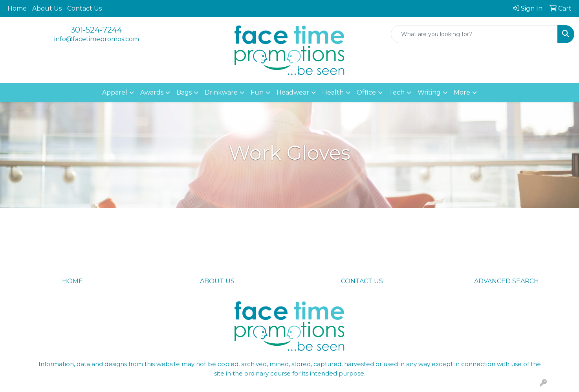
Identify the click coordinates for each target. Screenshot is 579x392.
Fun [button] (257, 92)
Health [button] (333, 92)
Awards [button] (152, 92)
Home (17, 8)
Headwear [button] (293, 92)
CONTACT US (362, 281)
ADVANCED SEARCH (507, 281)
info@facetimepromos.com (97, 39)
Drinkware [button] (221, 92)
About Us (47, 8)
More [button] (462, 92)
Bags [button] (184, 92)
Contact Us (84, 8)
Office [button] (366, 92)
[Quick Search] (474, 34)
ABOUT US (217, 281)
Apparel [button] (115, 92)
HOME (72, 281)
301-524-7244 (96, 30)
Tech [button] (397, 92)
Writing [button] (429, 92)
